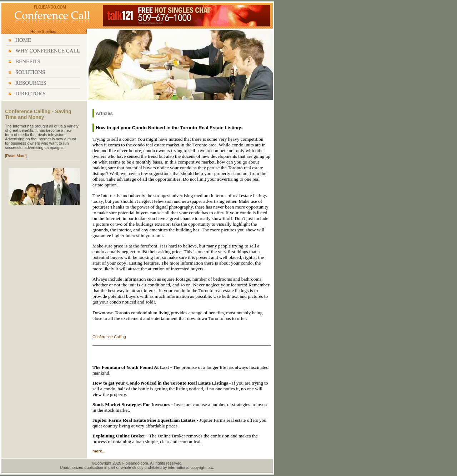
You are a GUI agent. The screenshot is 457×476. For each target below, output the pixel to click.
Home (36, 31)
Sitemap (49, 31)
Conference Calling (109, 337)
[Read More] (16, 156)
